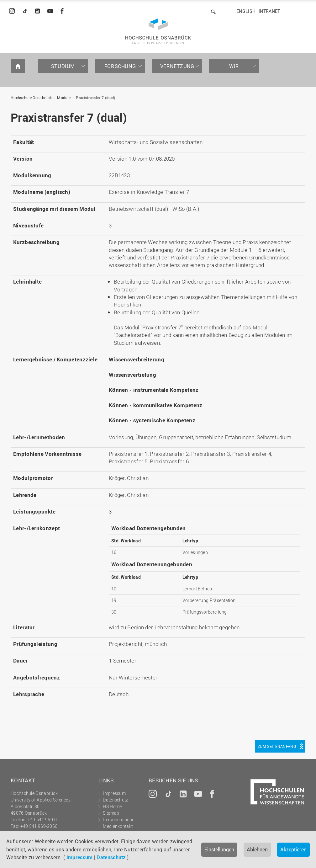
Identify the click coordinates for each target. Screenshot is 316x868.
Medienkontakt (118, 826)
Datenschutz (111, 857)
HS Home (112, 806)
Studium (63, 66)
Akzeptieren (293, 849)
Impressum (80, 857)
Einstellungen (219, 849)
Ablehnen (257, 849)
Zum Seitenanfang (277, 746)
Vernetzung (177, 66)
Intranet (269, 11)
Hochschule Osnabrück (31, 98)
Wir (234, 66)
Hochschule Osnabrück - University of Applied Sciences (158, 31)
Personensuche (118, 820)
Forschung (120, 66)
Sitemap (111, 813)
